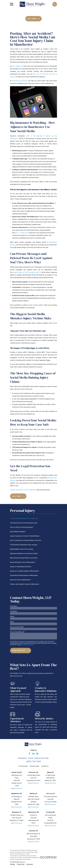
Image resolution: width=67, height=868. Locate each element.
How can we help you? (17, 632)
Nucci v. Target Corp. (21, 233)
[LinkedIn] (33, 753)
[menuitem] (33, 519)
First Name (14, 606)
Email (12, 622)
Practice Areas (34, 766)
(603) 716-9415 (34, 761)
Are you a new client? (17, 627)
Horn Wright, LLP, (17, 66)
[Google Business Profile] (37, 753)
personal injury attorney (19, 81)
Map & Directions (17, 788)
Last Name (14, 611)
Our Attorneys (23, 766)
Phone (12, 617)
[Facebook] (30, 753)
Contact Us (45, 766)
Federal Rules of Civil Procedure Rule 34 (27, 272)
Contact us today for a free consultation (23, 490)
